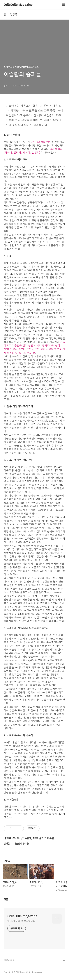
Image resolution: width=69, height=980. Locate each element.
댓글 (6, 899)
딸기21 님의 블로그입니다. (22, 921)
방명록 (14, 14)
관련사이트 (9, 960)
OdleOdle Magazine (18, 5)
